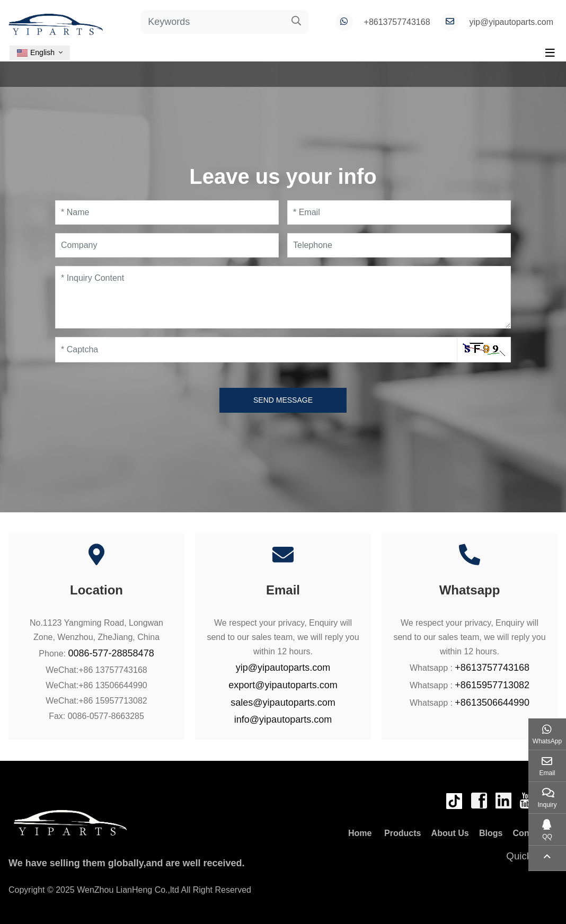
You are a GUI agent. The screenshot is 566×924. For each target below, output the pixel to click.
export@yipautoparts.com (283, 685)
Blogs (491, 833)
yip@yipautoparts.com (511, 22)
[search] (297, 22)
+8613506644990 (492, 703)
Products (403, 833)
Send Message (283, 400)
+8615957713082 (492, 685)
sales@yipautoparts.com (283, 703)
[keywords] (213, 22)
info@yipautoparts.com (283, 719)
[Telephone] (399, 245)
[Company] (167, 245)
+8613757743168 (397, 22)
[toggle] (550, 53)
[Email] (399, 212)
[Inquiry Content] (283, 297)
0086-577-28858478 (111, 653)
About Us (450, 833)
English (36, 52)
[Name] (167, 212)
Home (360, 833)
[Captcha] (256, 350)
